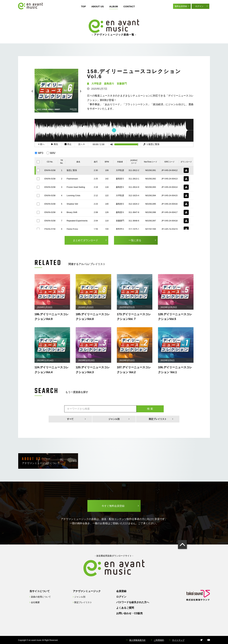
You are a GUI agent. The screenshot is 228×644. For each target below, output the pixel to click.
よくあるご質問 (125, 608)
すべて (70, 419)
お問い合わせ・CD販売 (129, 613)
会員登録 (121, 591)
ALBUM (114, 6)
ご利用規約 (159, 640)
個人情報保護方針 (137, 640)
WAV (53, 153)
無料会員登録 (181, 6)
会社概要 (35, 602)
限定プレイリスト (158, 419)
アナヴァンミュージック (87, 591)
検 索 (150, 409)
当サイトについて (40, 591)
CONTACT (129, 6)
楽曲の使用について (41, 597)
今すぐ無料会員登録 (113, 506)
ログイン (199, 6)
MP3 (41, 153)
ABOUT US (98, 6)
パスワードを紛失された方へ (133, 602)
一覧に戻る (135, 240)
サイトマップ (178, 640)
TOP (83, 6)
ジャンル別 (114, 419)
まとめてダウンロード (85, 240)
